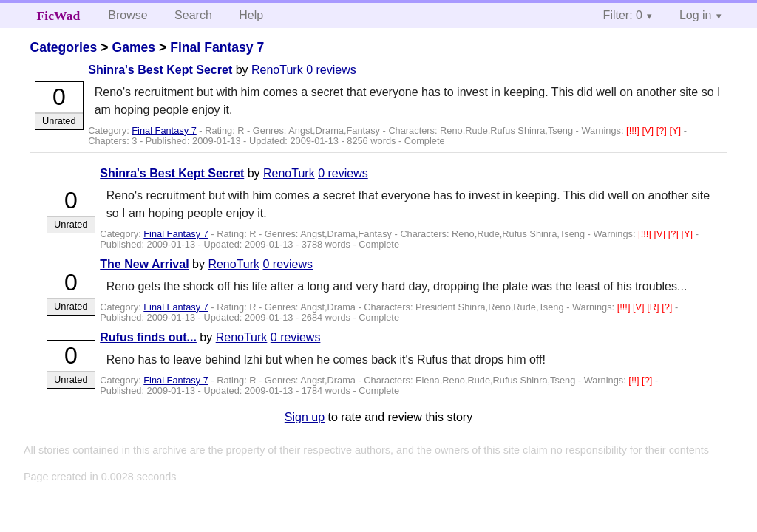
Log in (696, 15)
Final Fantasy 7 (217, 47)
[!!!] (634, 130)
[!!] (635, 380)
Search (193, 15)
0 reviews (331, 70)
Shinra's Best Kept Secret (160, 70)
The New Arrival (144, 264)
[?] (663, 130)
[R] (654, 307)
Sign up (305, 417)
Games (133, 47)
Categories (63, 47)
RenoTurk (277, 70)
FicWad (59, 16)
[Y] (676, 130)
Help (251, 15)
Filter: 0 (623, 15)
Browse (128, 15)
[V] (649, 130)
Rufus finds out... (148, 337)
